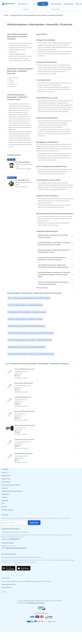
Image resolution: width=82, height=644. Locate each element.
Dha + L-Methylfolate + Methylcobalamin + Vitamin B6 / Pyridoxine (29, 298)
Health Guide (55, 9)
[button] (56, 236)
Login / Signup (68, 4)
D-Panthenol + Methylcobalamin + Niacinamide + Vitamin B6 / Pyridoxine (31, 333)
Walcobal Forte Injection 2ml (25, 425)
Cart (80, 4)
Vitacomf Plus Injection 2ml (24, 369)
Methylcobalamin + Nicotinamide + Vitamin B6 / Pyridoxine (26, 326)
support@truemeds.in (9, 584)
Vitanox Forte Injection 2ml (24, 439)
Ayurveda (5, 488)
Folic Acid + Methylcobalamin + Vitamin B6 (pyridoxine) (25, 305)
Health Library (6, 482)
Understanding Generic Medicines (12, 491)
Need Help (5, 500)
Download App (56, 4)
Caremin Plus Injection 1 (23, 397)
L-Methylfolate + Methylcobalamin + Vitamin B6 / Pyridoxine (27, 312)
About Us (4, 472)
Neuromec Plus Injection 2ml (25, 411)
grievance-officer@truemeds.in (16, 548)
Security (4, 507)
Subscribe (34, 523)
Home (6, 15)
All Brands (5, 497)
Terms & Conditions (42, 288)
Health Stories (6, 479)
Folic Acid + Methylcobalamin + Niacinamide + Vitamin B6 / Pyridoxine (30, 340)
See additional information (36, 603)
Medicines (26, 9)
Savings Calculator (8, 510)
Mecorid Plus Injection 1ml (24, 383)
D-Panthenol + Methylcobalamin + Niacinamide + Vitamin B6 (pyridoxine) (31, 354)
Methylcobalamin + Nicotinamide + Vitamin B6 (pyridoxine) (27, 347)
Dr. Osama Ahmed (23, 162)
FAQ (3, 504)
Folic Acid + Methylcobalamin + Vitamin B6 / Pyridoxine (25, 319)
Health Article (6, 476)
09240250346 (15, 539)
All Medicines (6, 494)
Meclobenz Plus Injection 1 (24, 453)
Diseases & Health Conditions (11, 485)
